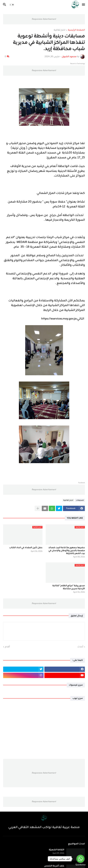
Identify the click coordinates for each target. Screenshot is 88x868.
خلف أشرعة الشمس (54, 866)
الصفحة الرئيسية (76, 30)
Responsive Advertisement (44, 19)
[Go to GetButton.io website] (80, 865)
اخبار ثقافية (60, 30)
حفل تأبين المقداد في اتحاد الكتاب (26, 548)
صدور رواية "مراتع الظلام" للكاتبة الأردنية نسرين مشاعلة (69, 587)
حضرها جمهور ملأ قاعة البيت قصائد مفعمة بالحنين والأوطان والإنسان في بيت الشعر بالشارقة (67, 551)
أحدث (80, 647)
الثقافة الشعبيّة (57, 850)
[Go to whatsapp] (80, 859)
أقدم (7, 647)
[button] (84, 5)
